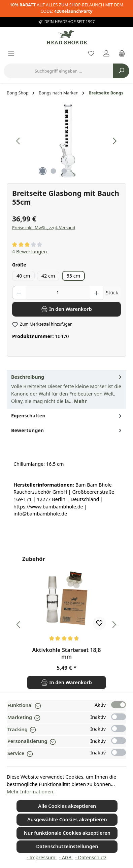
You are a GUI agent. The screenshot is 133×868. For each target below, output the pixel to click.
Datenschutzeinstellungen (67, 846)
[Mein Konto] (106, 54)
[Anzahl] (58, 293)
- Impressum (42, 857)
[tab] (66, 389)
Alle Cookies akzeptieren (67, 806)
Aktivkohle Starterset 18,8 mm (66, 654)
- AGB (66, 857)
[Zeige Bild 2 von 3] (54, 171)
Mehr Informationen (30, 792)
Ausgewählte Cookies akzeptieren (67, 819)
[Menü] (11, 54)
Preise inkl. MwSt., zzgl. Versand (44, 228)
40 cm (23, 276)
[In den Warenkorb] (66, 309)
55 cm (74, 276)
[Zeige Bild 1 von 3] (43, 171)
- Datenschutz (91, 857)
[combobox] (58, 71)
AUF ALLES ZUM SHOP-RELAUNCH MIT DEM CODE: (66, 8)
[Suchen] (121, 71)
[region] (66, 141)
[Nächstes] (114, 141)
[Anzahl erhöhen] (97, 293)
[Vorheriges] (19, 141)
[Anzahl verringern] (19, 293)
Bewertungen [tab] (67, 430)
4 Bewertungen (29, 252)
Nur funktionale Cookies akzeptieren (67, 833)
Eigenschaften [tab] (67, 416)
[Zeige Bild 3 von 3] (64, 171)
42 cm (48, 276)
